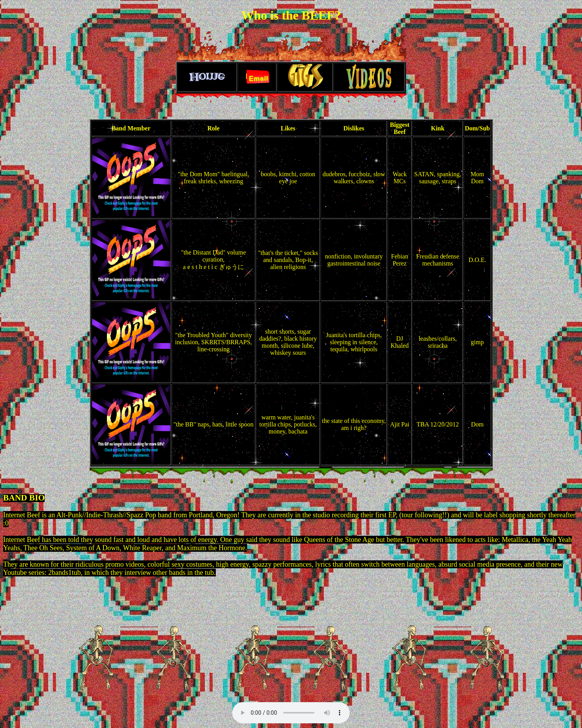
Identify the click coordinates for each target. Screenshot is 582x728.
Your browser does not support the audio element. (291, 713)
